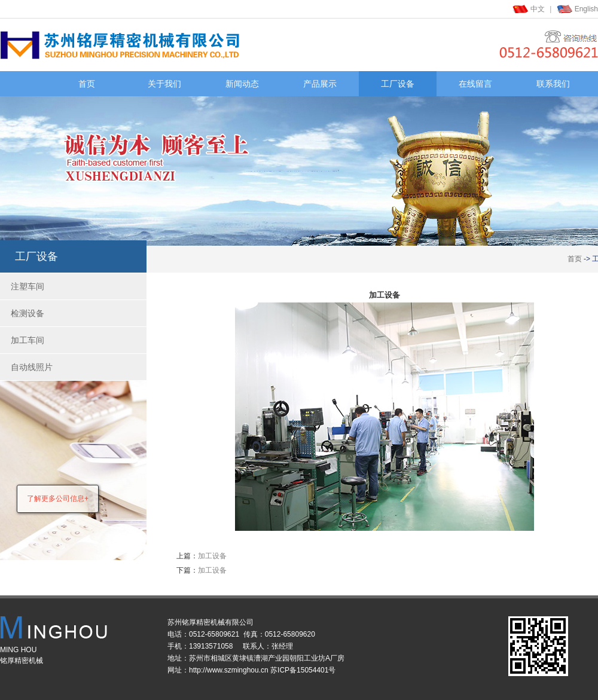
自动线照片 (32, 367)
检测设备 (28, 313)
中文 (538, 9)
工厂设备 (398, 84)
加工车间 (28, 340)
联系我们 (553, 84)
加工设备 (212, 556)
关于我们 (164, 84)
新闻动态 (242, 84)
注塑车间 (28, 286)
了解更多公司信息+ (58, 499)
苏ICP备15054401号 (303, 670)
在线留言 (475, 84)
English (586, 9)
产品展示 (320, 84)
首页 (87, 84)
